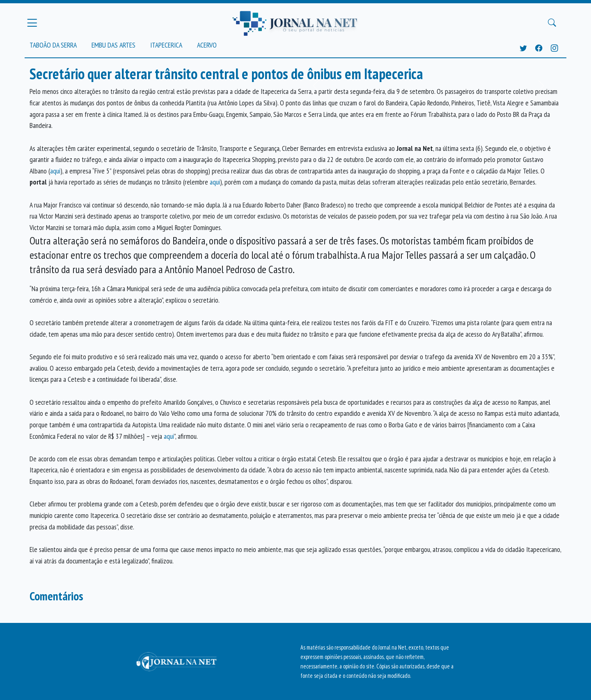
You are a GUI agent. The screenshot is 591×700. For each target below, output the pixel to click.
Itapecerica (166, 45)
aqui (55, 171)
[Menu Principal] (32, 23)
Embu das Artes (113, 45)
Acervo (207, 45)
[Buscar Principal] (552, 23)
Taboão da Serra (53, 45)
